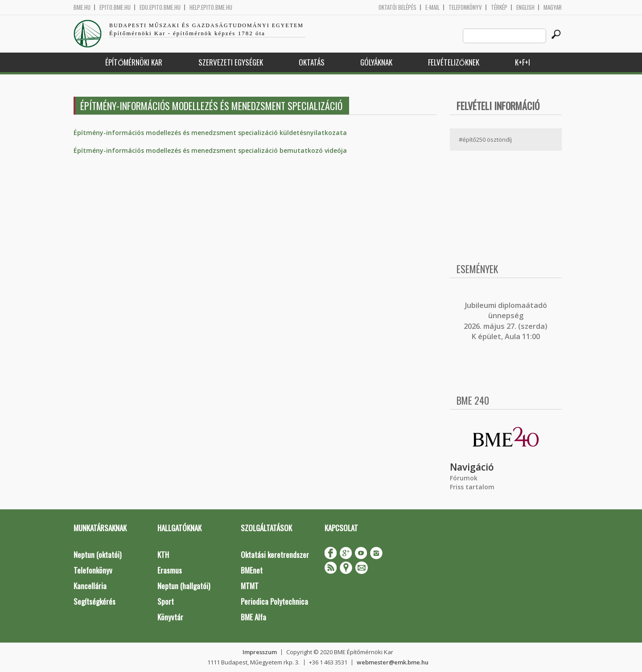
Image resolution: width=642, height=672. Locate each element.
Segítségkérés (95, 601)
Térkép (499, 7)
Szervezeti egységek (231, 62)
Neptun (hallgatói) (184, 586)
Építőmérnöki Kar (134, 62)
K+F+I (523, 62)
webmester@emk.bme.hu (393, 662)
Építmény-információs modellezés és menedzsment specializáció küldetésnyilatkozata (210, 133)
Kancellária (90, 586)
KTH (163, 555)
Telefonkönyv (465, 7)
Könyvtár (170, 617)
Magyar (553, 7)
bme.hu (82, 7)
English (525, 7)
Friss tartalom (472, 487)
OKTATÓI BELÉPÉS (397, 7)
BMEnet (252, 570)
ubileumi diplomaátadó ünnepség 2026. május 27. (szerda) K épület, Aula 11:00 (506, 321)
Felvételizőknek (454, 62)
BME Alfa (253, 617)
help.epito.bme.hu (211, 7)
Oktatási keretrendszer (275, 555)
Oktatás (312, 62)
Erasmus (170, 570)
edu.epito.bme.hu (160, 7)
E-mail (432, 7)
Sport (166, 601)
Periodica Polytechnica (274, 601)
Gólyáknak (376, 62)
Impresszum (260, 652)
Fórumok (464, 478)
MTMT (250, 586)
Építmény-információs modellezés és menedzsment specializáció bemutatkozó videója (210, 150)
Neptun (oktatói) (97, 555)
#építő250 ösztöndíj (485, 139)
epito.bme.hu (115, 7)
